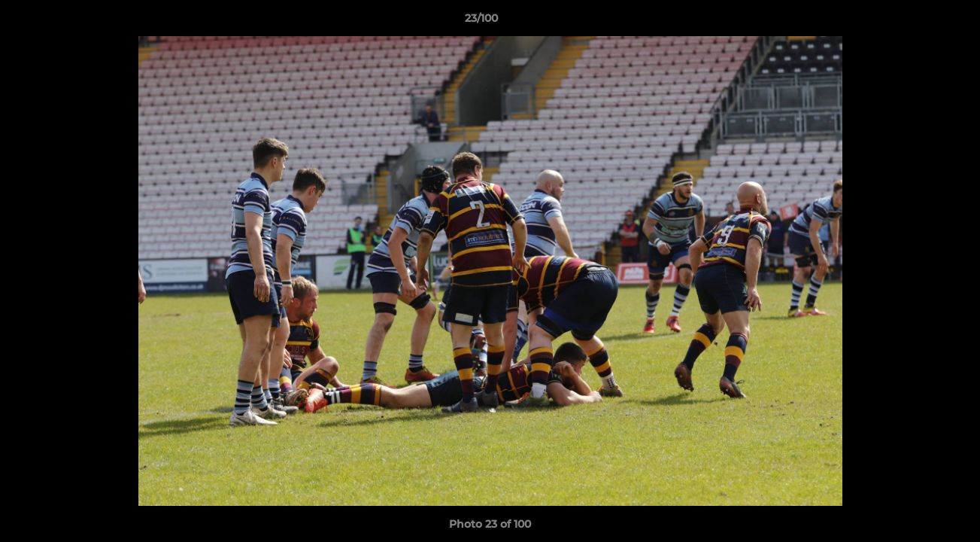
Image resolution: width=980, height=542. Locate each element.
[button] (917, 22)
